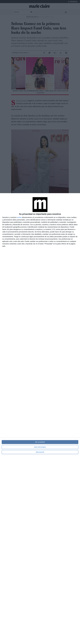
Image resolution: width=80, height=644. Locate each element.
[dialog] (40, 419)
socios (19, 217)
